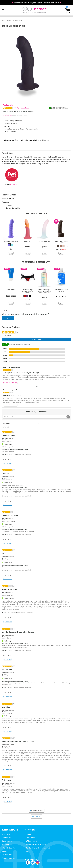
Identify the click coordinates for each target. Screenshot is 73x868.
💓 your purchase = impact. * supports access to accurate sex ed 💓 (36, 3)
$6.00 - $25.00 (11, 296)
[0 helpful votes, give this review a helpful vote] (4, 459)
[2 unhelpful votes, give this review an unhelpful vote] (9, 727)
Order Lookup (7, 841)
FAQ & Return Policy (10, 848)
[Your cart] (68, 10)
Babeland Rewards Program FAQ (38, 848)
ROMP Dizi (28, 241)
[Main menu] (3, 10)
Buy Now (11, 253)
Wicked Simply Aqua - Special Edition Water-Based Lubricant (44, 291)
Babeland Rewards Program (36, 844)
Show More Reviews (36, 811)
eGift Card (6, 834)
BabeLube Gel (11, 290)
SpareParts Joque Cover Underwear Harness (28, 291)
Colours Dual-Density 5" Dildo (61, 242)
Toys (4, 20)
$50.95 (44, 247)
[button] (9, 245)
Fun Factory (14, 184)
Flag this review (8, 463)
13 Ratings (17, 108)
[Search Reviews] (36, 417)
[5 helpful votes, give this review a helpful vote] (4, 798)
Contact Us (6, 838)
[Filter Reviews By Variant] (21, 427)
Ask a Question (7, 115)
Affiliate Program (32, 841)
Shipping (5, 844)
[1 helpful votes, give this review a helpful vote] (4, 766)
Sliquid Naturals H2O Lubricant (61, 291)
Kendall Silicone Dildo (11, 241)
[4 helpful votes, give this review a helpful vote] (4, 727)
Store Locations (31, 838)
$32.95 (11, 249)
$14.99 (44, 298)
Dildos (9, 20)
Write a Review (25, 108)
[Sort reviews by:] (21, 424)
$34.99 (28, 247)
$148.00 (28, 300)
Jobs (27, 851)
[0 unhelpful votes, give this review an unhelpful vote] (9, 459)
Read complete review (10, 383)
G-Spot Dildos (18, 20)
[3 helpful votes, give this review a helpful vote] (4, 618)
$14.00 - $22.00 (61, 297)
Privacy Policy (7, 855)
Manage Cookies (8, 858)
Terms (4, 851)
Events (28, 834)
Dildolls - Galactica (44, 241)
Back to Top (36, 816)
